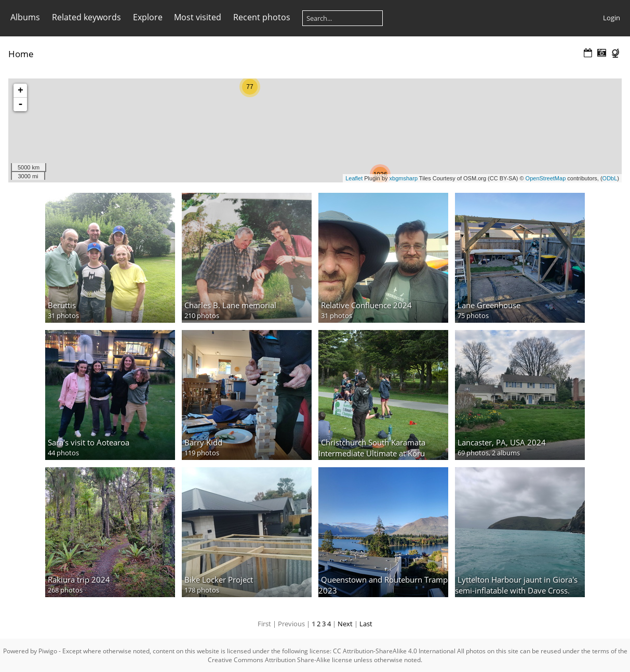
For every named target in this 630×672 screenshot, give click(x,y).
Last (366, 624)
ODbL (610, 178)
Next (345, 624)
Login (612, 18)
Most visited (198, 17)
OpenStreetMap (546, 178)
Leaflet (354, 178)
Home (21, 54)
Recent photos (262, 17)
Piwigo (48, 651)
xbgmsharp (404, 178)
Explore (148, 17)
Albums (25, 17)
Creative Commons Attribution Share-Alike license (280, 660)
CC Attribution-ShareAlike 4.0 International (394, 651)
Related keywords (86, 17)
